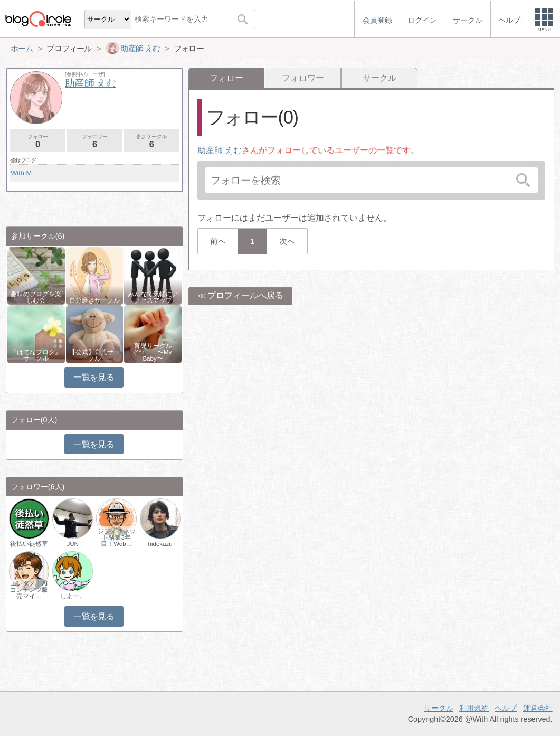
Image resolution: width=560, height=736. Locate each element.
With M (21, 173)
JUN (72, 544)
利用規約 (474, 708)
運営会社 (538, 708)
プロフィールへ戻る (245, 295)
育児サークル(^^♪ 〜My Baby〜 (153, 352)
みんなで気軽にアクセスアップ (153, 297)
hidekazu (160, 544)
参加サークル (152, 141)
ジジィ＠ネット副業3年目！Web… (117, 537)
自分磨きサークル (94, 300)
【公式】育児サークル (94, 355)
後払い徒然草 (29, 544)
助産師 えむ (220, 150)
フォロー (38, 141)
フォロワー (303, 78)
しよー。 (73, 596)
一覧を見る (94, 377)
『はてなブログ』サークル (36, 355)
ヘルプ (506, 708)
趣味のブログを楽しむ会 (36, 297)
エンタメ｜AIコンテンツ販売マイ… (29, 590)
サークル (379, 78)
